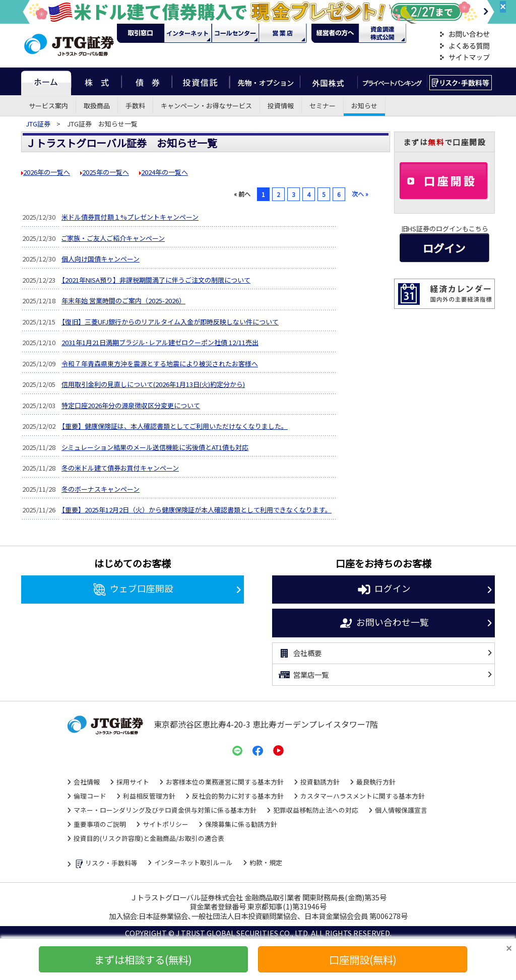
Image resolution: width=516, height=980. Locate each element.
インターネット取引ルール (193, 862)
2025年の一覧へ (106, 172)
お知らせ (364, 106)
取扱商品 (97, 106)
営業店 (283, 33)
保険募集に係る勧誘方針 (241, 824)
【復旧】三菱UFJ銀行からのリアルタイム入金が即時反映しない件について (170, 322)
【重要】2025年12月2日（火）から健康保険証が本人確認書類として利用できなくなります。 (197, 510)
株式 (96, 81)
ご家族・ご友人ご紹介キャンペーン (113, 238)
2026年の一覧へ (47, 172)
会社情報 (87, 782)
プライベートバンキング (392, 81)
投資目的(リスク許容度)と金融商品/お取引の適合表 (149, 838)
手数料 (135, 106)
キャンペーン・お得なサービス (206, 106)
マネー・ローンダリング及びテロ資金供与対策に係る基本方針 (165, 810)
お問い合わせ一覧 (384, 623)
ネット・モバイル (188, 33)
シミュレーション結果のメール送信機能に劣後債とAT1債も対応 (155, 447)
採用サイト (133, 782)
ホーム (46, 81)
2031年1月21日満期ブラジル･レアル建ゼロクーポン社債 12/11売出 (160, 342)
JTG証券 (39, 124)
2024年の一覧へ (165, 172)
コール (235, 33)
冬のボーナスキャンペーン (101, 489)
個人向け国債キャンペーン (101, 259)
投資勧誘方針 (320, 782)
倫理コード (90, 796)
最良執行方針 (376, 782)
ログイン (384, 590)
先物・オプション (265, 81)
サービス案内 (48, 106)
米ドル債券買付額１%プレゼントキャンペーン (130, 217)
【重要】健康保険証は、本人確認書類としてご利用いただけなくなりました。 (175, 426)
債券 (147, 81)
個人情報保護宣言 (401, 810)
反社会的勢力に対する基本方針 (238, 796)
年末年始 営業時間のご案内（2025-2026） (123, 301)
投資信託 (201, 81)
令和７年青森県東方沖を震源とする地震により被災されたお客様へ (160, 364)
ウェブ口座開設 (133, 590)
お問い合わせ (465, 35)
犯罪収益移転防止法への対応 (316, 810)
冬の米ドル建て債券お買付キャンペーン (120, 468)
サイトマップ (465, 58)
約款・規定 (266, 862)
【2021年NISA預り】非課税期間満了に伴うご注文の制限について (156, 280)
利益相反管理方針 (149, 796)
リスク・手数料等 (106, 864)
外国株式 (329, 81)
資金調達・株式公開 (382, 33)
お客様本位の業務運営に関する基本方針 (225, 782)
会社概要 (300, 654)
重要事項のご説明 (100, 824)
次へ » (360, 194)
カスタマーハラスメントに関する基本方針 (363, 796)
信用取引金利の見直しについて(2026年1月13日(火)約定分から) (153, 384)
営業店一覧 (303, 675)
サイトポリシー (166, 824)
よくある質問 (465, 46)
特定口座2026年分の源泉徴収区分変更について (131, 405)
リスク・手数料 (461, 81)
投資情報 (281, 106)
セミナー (322, 106)
